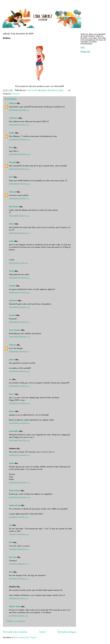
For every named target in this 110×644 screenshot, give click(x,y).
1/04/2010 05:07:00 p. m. (19, 535)
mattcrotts (13, 301)
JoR (11, 525)
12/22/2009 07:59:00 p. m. (19, 293)
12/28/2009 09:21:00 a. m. (19, 483)
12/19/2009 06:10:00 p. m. (19, 110)
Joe (11, 380)
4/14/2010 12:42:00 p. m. (19, 616)
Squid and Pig (15, 506)
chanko (12, 133)
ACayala (13, 162)
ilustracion (16, 94)
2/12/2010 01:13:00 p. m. (18, 599)
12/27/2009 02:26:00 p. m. (19, 372)
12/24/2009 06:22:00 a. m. (20, 307)
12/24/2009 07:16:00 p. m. (19, 322)
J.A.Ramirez (14, 118)
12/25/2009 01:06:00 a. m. (19, 337)
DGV (11, 177)
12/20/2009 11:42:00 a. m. (19, 125)
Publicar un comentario (16, 621)
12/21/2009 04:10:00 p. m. (19, 233)
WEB (83, 48)
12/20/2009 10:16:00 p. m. (19, 169)
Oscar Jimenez (15, 330)
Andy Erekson (15, 491)
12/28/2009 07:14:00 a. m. (19, 455)
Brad (11, 572)
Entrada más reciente (15, 632)
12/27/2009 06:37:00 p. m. (19, 441)
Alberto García (15, 607)
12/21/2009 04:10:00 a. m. (19, 199)
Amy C (12, 394)
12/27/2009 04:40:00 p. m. (20, 423)
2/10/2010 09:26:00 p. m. (19, 579)
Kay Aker (13, 557)
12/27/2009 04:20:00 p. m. (20, 404)
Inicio (42, 632)
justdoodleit (14, 431)
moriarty (13, 286)
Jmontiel (13, 315)
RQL (11, 148)
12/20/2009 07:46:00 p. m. (20, 140)
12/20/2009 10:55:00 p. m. (19, 184)
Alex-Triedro (14, 207)
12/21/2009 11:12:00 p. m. (19, 263)
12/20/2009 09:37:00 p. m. (20, 155)
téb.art (12, 224)
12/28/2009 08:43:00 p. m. (20, 498)
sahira (12, 241)
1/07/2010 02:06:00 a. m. (19, 564)
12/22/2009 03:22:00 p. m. (20, 278)
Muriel (12, 271)
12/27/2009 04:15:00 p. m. (19, 386)
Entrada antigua (67, 632)
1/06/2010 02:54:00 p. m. (19, 549)
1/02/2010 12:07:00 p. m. (19, 517)
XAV (11, 543)
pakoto (12, 360)
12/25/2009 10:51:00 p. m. (19, 352)
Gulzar (12, 463)
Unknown (13, 103)
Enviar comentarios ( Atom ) (25, 638)
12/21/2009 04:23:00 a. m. (19, 216)
